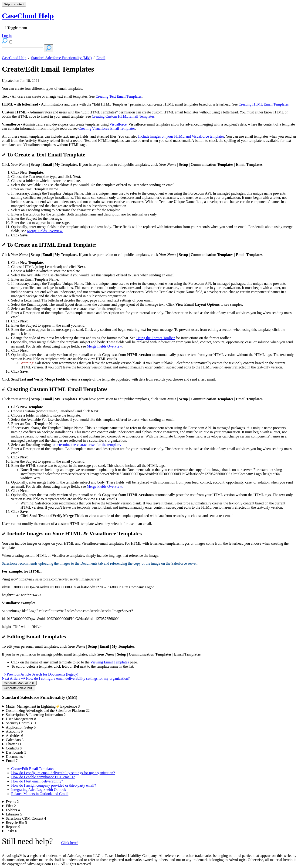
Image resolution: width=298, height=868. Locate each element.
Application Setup (21, 727)
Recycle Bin (16, 823)
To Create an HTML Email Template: (49, 245)
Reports (13, 827)
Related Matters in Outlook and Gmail (40, 794)
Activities (14, 736)
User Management (21, 719)
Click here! (70, 843)
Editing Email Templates (34, 636)
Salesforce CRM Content (26, 818)
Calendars (15, 740)
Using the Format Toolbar (155, 338)
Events (12, 802)
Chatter (14, 744)
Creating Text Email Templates (119, 96)
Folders (13, 810)
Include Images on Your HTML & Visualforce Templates (72, 533)
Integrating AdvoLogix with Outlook (39, 790)
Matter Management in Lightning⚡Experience (43, 706)
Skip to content (14, 4)
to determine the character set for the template (86, 445)
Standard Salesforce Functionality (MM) (61, 58)
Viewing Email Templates (110, 662)
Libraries (14, 814)
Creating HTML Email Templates (264, 104)
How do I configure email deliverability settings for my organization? (63, 773)
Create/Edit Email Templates (48, 69)
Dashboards (16, 752)
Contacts (14, 748)
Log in (7, 36)
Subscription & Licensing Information (36, 715)
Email (101, 58)
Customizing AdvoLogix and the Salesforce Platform (48, 711)
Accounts (14, 731)
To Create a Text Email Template (44, 155)
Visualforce (118, 124)
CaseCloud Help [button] (28, 16)
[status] (149, 89)
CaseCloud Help (14, 58)
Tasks (11, 831)
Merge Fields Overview (45, 231)
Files (11, 806)
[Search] (22, 50)
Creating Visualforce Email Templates (107, 128)
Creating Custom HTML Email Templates (123, 116)
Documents (16, 757)
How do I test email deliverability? (37, 781)
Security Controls (21, 723)
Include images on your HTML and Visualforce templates (181, 136)
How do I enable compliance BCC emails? (43, 777)
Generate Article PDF (18, 688)
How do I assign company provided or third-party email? (54, 785)
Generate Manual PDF (19, 683)
